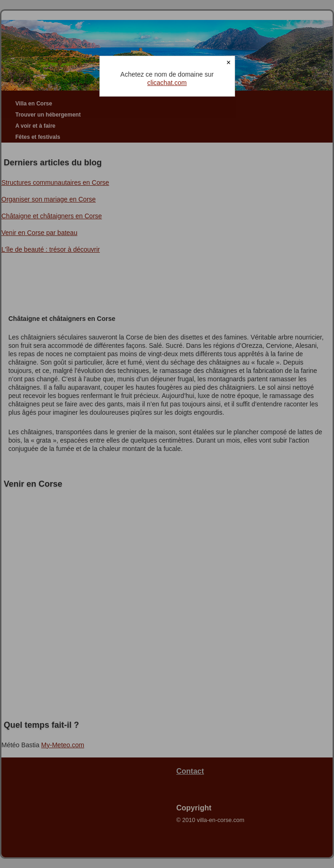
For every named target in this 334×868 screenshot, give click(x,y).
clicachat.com (167, 83)
